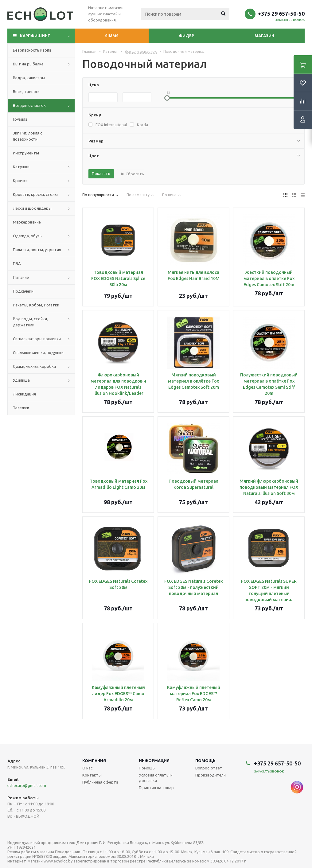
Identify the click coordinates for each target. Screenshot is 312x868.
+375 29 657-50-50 (281, 14)
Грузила (20, 119)
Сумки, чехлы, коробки (34, 366)
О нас (87, 768)
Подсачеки (23, 291)
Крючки (20, 181)
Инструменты (26, 153)
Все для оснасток (29, 105)
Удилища (21, 380)
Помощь (205, 761)
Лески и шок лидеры (32, 208)
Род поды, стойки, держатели (30, 322)
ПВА (17, 263)
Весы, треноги (26, 91)
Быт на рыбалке (28, 64)
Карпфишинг (35, 36)
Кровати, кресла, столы (35, 194)
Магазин (264, 36)
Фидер (186, 36)
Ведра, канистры (29, 78)
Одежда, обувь (27, 236)
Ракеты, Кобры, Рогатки (36, 305)
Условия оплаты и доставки (156, 778)
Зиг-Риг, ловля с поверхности (27, 136)
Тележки (21, 408)
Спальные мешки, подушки (38, 352)
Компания (94, 761)
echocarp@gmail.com (27, 785)
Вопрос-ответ (209, 768)
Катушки (21, 167)
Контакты (92, 775)
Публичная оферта (100, 782)
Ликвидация (24, 394)
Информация (154, 761)
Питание (21, 277)
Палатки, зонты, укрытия (37, 250)
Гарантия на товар (156, 788)
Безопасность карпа (32, 50)
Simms (112, 36)
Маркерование (27, 222)
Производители (211, 775)
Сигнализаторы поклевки (37, 339)
